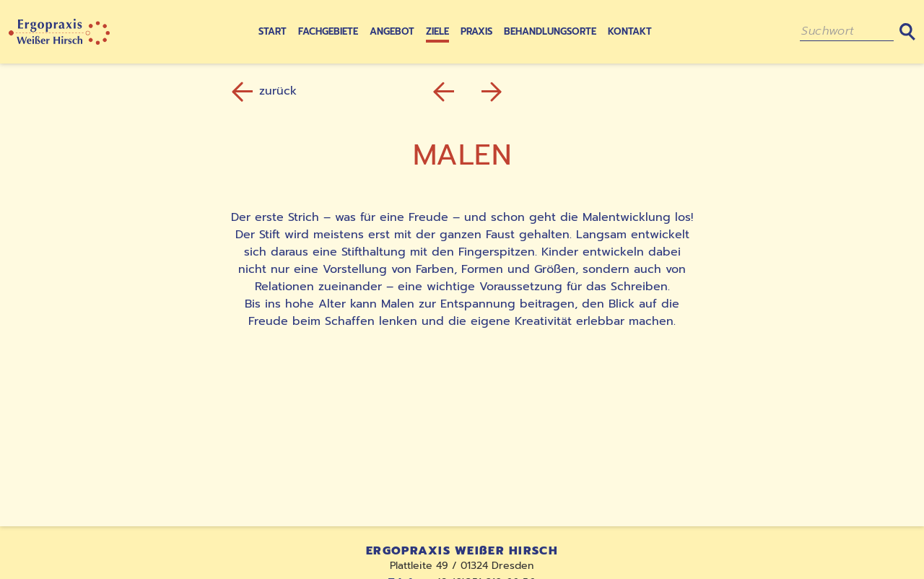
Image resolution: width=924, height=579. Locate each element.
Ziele (437, 31)
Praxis (476, 31)
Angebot (392, 31)
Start (273, 31)
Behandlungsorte (550, 31)
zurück (266, 91)
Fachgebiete (328, 31)
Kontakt (630, 31)
